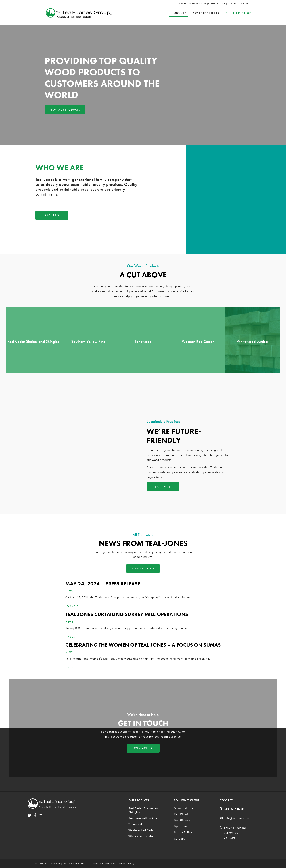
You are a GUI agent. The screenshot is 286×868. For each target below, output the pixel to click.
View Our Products (65, 110)
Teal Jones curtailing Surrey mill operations (127, 614)
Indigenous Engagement (204, 4)
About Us (52, 215)
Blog (224, 4)
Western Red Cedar (142, 830)
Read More (72, 606)
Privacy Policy (126, 864)
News (69, 591)
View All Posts (143, 569)
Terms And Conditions (103, 864)
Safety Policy (183, 832)
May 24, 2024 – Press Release (103, 584)
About (182, 4)
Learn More (163, 487)
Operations (182, 826)
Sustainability (207, 13)
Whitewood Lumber (142, 836)
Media (234, 4)
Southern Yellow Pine (143, 818)
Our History (182, 820)
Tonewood (135, 824)
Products (178, 13)
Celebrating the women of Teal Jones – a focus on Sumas (143, 645)
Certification (239, 13)
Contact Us (143, 748)
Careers (246, 4)
